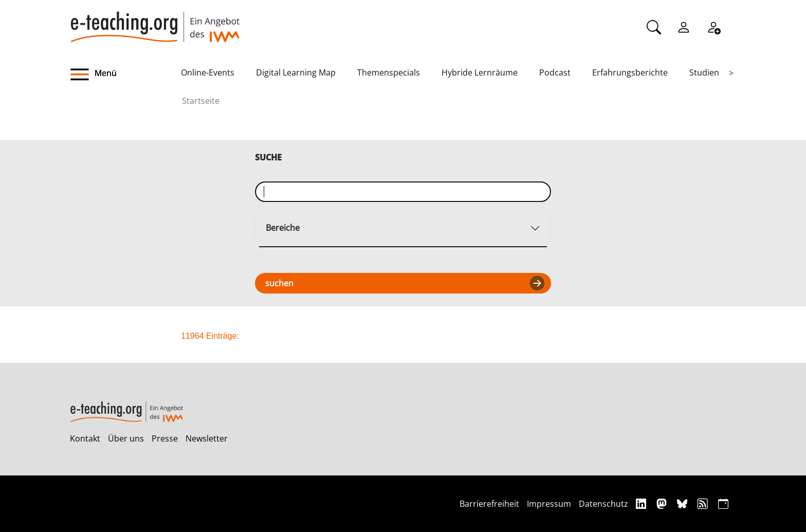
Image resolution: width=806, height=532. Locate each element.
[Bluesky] (683, 503)
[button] (125, 75)
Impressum (549, 504)
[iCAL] (723, 503)
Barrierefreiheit (489, 504)
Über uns (126, 438)
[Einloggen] (684, 26)
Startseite (201, 101)
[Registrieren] (713, 26)
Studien (704, 72)
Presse (165, 438)
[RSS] (704, 503)
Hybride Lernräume (480, 72)
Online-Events (208, 72)
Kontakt (85, 438)
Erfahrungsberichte (630, 72)
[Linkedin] (642, 503)
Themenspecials (389, 72)
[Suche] (654, 26)
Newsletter (207, 438)
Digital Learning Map (296, 72)
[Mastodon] (663, 503)
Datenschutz (603, 504)
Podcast (555, 72)
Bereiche (283, 228)
